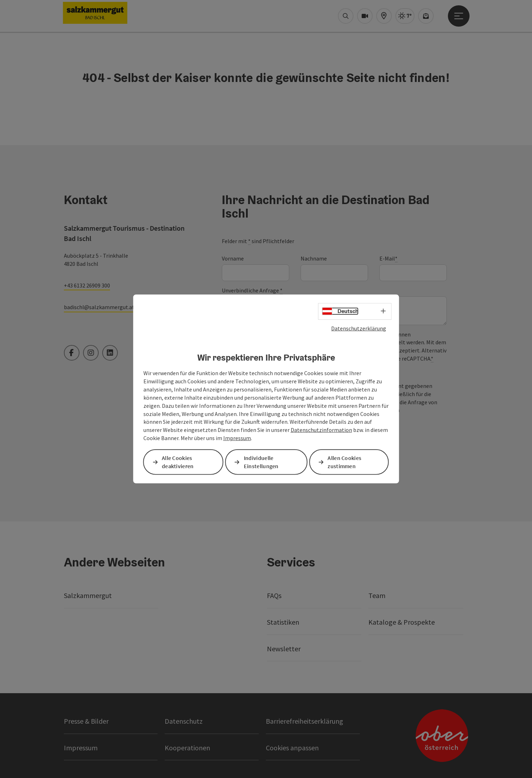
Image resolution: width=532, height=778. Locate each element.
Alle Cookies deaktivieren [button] (178, 462)
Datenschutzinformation (321, 430)
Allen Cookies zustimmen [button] (345, 462)
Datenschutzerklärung (359, 328)
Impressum (237, 438)
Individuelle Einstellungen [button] (262, 462)
